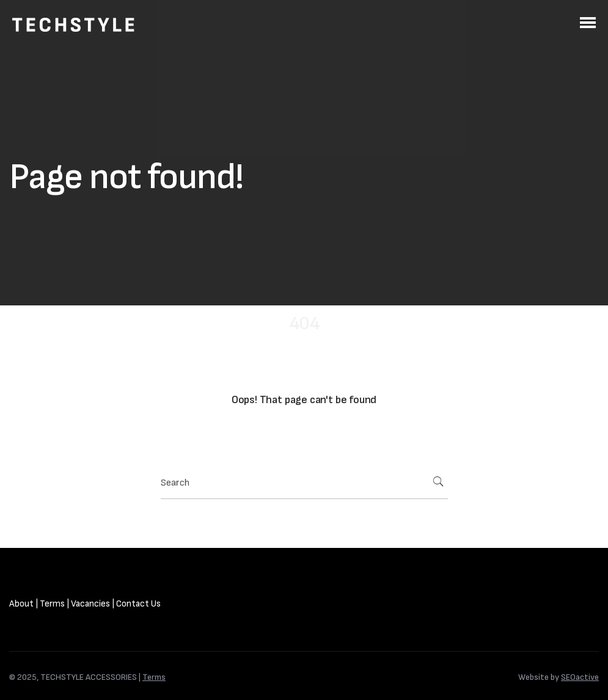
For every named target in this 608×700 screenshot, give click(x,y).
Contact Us (138, 604)
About (21, 604)
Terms (52, 604)
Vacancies (90, 604)
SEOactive (580, 677)
